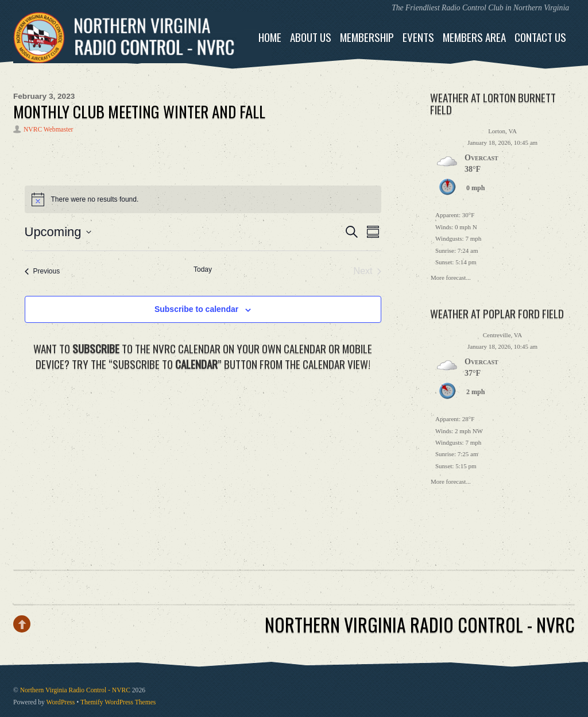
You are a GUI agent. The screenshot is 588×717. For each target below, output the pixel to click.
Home (270, 37)
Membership (367, 37)
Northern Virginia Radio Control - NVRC (75, 690)
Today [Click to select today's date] (203, 269)
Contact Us (540, 37)
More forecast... (451, 276)
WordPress (61, 702)
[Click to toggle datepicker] (58, 232)
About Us (311, 37)
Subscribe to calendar (196, 309)
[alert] (203, 199)
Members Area (474, 37)
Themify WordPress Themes (118, 702)
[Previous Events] (42, 271)
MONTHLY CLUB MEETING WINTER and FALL (139, 111)
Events (418, 37)
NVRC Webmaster (48, 130)
